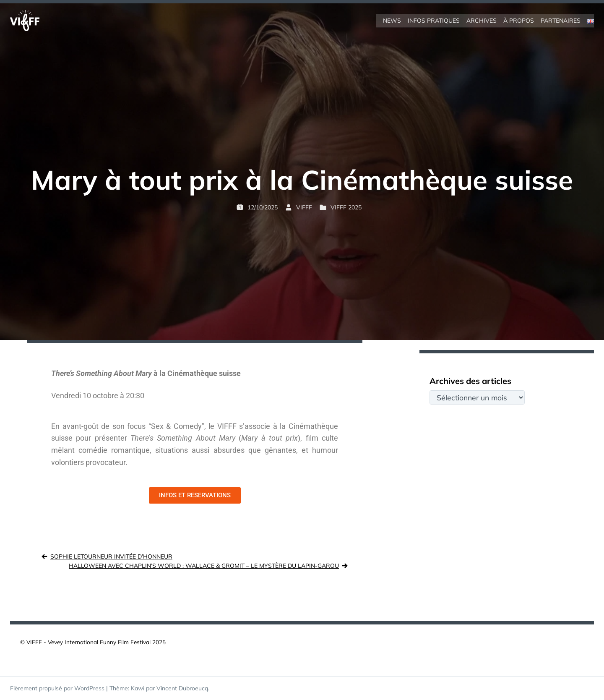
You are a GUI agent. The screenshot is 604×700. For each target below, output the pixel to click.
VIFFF (304, 207)
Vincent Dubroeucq (182, 688)
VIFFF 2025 (346, 207)
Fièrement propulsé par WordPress (58, 688)
